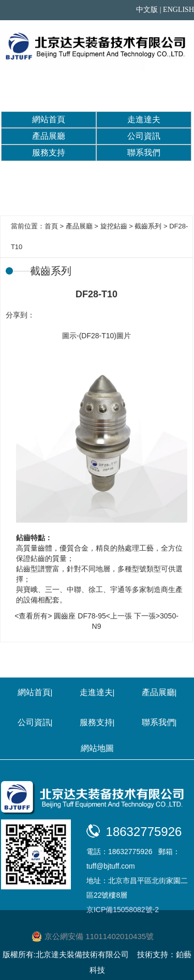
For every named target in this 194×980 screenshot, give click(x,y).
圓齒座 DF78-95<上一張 (93, 616)
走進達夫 (144, 119)
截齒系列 (148, 226)
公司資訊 (144, 136)
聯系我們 (144, 153)
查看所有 (33, 616)
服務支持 (49, 153)
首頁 (51, 226)
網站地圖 (97, 748)
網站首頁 (49, 119)
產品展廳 (49, 136)
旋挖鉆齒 (114, 226)
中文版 (147, 10)
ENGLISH (178, 10)
